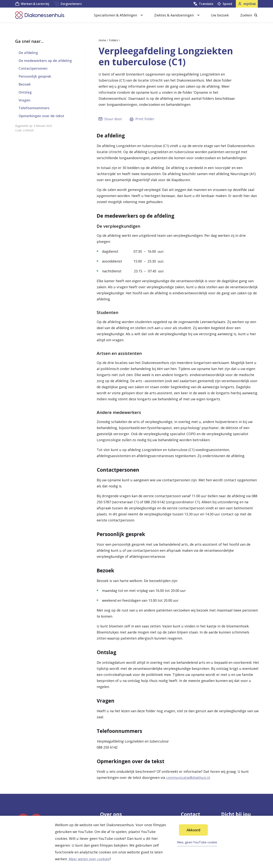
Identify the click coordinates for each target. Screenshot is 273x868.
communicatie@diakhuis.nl (188, 778)
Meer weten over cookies (89, 859)
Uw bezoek (220, 15)
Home (102, 40)
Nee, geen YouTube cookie (197, 842)
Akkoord (193, 830)
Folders (114, 40)
